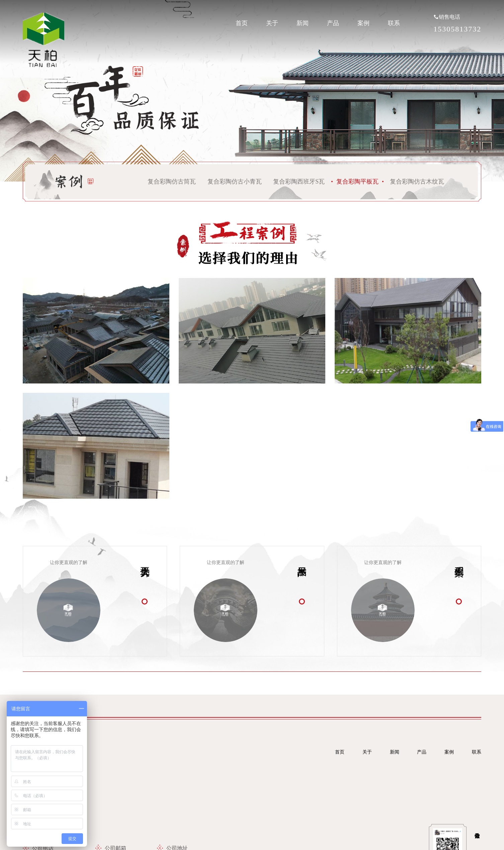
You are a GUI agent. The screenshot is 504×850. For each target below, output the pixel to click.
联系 (394, 23)
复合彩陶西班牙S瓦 (299, 182)
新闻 (303, 23)
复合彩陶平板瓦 (357, 182)
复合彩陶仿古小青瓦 (235, 182)
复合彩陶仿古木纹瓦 (417, 182)
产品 (333, 23)
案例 (363, 23)
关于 (272, 23)
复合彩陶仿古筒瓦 (172, 182)
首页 (242, 23)
